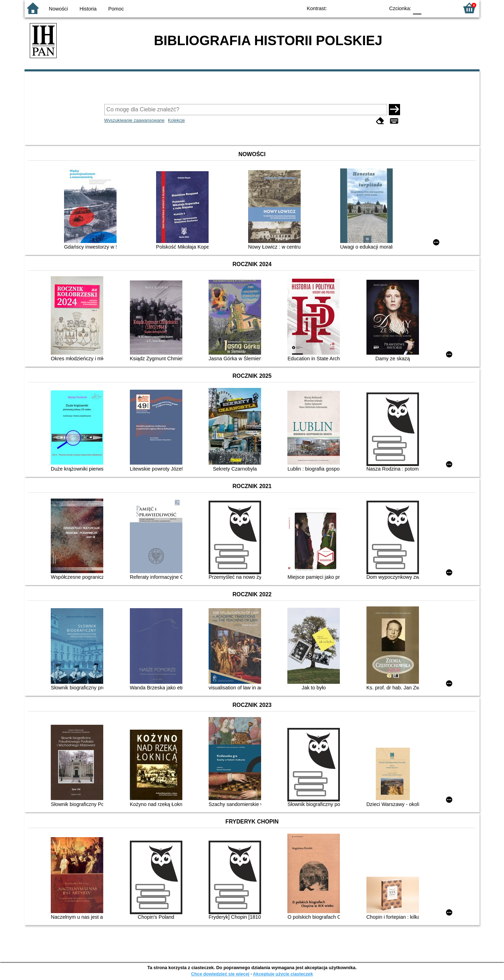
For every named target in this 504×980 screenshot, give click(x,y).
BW (349, 8)
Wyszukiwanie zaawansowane (135, 120)
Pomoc (116, 9)
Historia (88, 9)
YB (363, 8)
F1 (429, 8)
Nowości (58, 9)
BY (377, 8)
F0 (417, 8)
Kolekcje (176, 120)
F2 (445, 8)
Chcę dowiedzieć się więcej (220, 974)
